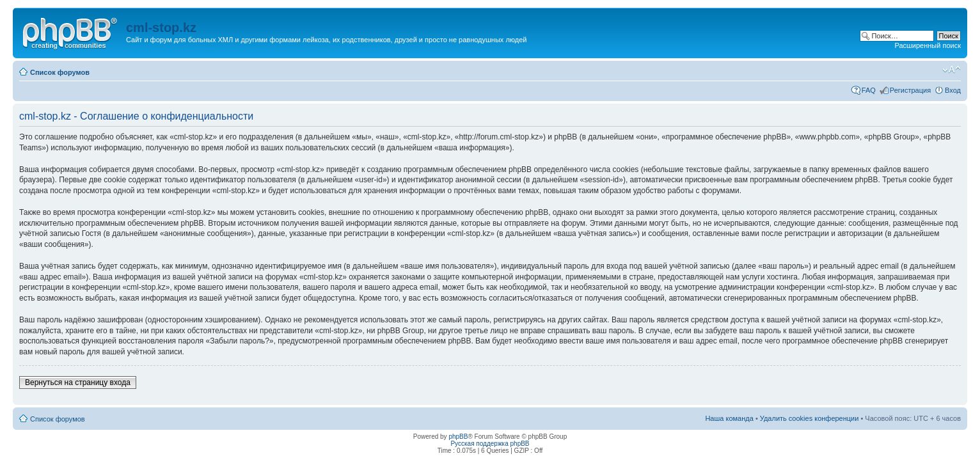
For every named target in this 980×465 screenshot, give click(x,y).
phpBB (458, 437)
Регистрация (910, 90)
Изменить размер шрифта (952, 70)
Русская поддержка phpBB (490, 444)
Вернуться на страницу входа (78, 382)
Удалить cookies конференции (810, 418)
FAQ (869, 90)
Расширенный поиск (928, 45)
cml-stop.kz (161, 28)
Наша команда (729, 418)
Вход (953, 90)
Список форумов (60, 72)
